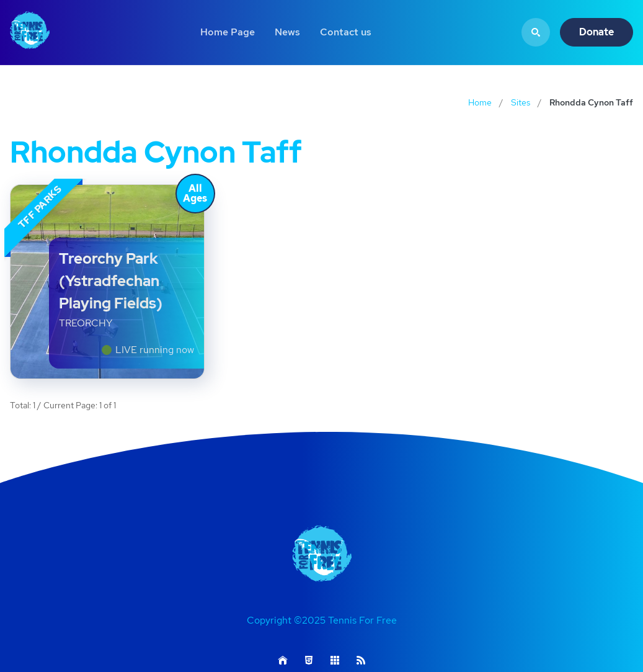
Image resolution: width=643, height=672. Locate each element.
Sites (521, 102)
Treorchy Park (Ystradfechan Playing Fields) (111, 281)
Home (480, 102)
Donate (596, 32)
